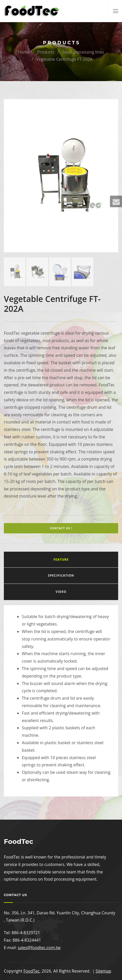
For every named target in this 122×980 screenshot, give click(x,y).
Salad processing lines (83, 52)
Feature (61, 560)
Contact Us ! (61, 528)
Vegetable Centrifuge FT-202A (64, 59)
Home (24, 52)
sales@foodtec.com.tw (39, 948)
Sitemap (103, 971)
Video (61, 592)
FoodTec (31, 971)
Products (46, 52)
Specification (61, 575)
